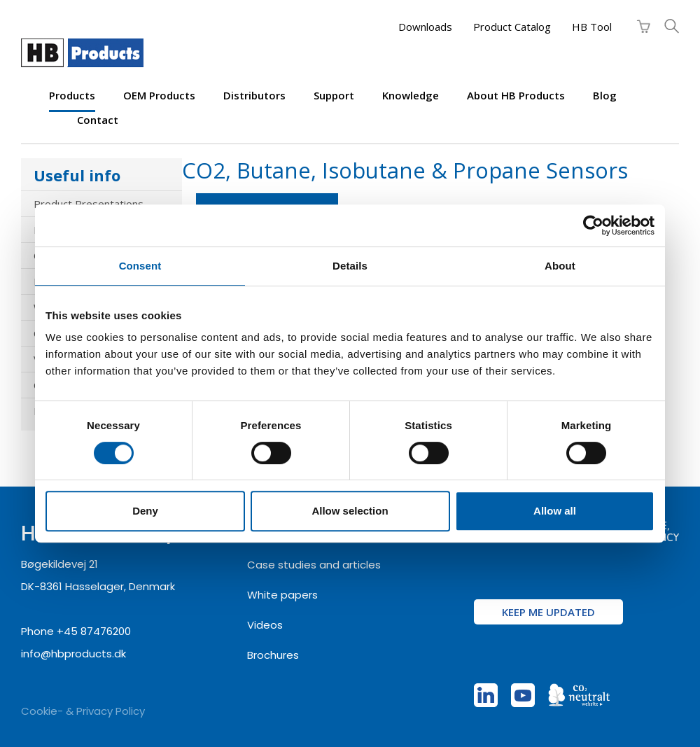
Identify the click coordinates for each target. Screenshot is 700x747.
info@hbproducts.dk (73, 654)
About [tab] (560, 266)
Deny (145, 511)
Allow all (555, 511)
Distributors (254, 95)
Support (334, 95)
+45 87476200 (94, 631)
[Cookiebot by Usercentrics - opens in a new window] (593, 225)
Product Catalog (512, 27)
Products (72, 95)
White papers (282, 595)
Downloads (425, 27)
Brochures (273, 655)
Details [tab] (350, 266)
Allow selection (350, 511)
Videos (265, 625)
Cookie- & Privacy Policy (83, 711)
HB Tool (592, 27)
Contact (98, 120)
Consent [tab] (140, 266)
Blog (605, 95)
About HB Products (516, 95)
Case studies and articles (314, 565)
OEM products (159, 95)
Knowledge (411, 95)
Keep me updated (548, 612)
